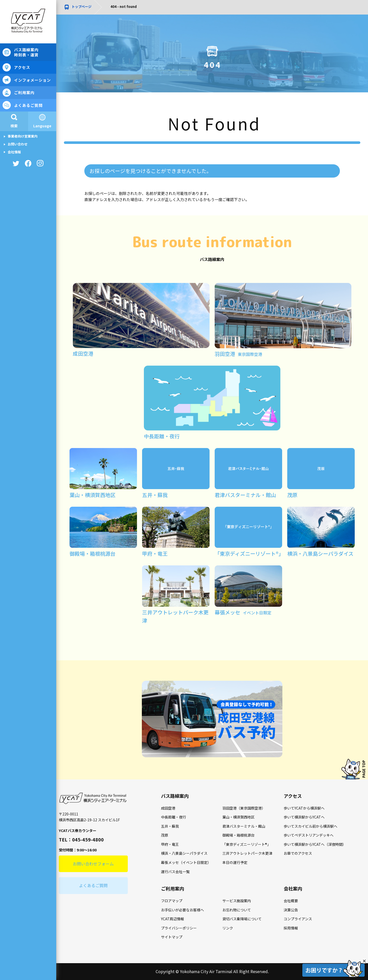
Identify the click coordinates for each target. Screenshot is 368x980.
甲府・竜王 (170, 844)
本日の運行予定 (235, 862)
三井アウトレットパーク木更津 (247, 853)
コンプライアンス (298, 919)
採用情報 (291, 928)
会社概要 (291, 901)
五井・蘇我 (170, 826)
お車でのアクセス (298, 853)
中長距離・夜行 (174, 817)
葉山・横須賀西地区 (238, 817)
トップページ (82, 7)
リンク (228, 928)
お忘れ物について (237, 910)
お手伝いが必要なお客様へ (182, 910)
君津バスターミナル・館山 (244, 826)
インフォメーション (32, 80)
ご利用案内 (24, 93)
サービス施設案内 (237, 901)
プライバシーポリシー (179, 928)
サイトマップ (172, 937)
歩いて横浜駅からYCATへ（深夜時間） (315, 844)
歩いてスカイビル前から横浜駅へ (310, 826)
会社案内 (293, 888)
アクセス (22, 67)
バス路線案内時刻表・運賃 (26, 52)
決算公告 (291, 910)
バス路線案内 (175, 796)
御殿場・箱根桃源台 (238, 835)
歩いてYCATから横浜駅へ (304, 808)
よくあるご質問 (28, 105)
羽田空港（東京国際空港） (244, 808)
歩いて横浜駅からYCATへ (304, 817)
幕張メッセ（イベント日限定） (186, 862)
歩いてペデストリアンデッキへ (309, 835)
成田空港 (168, 808)
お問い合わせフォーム (93, 864)
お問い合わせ (18, 144)
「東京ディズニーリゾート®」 (246, 844)
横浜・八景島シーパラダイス (184, 853)
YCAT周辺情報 (172, 919)
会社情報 (14, 152)
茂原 (165, 835)
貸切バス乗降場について (242, 919)
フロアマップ (172, 901)
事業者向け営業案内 (23, 136)
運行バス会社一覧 (175, 872)
